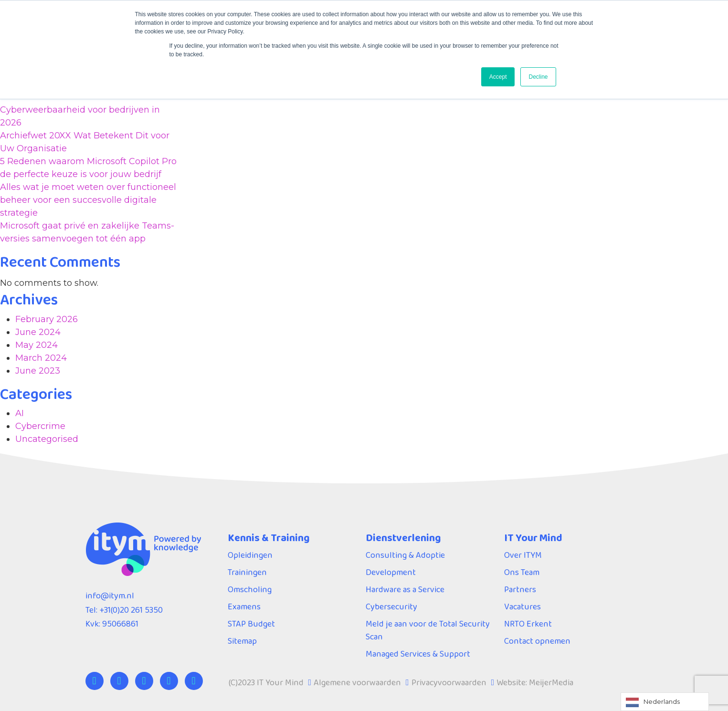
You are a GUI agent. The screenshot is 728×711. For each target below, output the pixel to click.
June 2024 (38, 332)
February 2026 (47, 319)
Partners (520, 589)
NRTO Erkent (528, 624)
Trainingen (247, 572)
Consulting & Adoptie (405, 555)
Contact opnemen (537, 641)
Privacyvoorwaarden (449, 682)
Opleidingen (250, 555)
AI (20, 413)
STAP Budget (251, 624)
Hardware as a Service (405, 589)
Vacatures (522, 606)
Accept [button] (498, 77)
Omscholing (250, 589)
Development (391, 572)
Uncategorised (47, 439)
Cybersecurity (391, 606)
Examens (244, 606)
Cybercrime (40, 426)
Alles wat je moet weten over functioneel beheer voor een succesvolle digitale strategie (88, 200)
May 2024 (37, 345)
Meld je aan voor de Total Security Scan (428, 630)
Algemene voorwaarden (357, 682)
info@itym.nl (110, 596)
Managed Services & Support (418, 654)
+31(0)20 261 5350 (131, 610)
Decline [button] (538, 77)
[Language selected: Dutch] (665, 702)
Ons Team (522, 572)
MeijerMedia (551, 682)
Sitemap (242, 641)
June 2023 (38, 371)
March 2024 (41, 358)
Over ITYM (523, 555)
